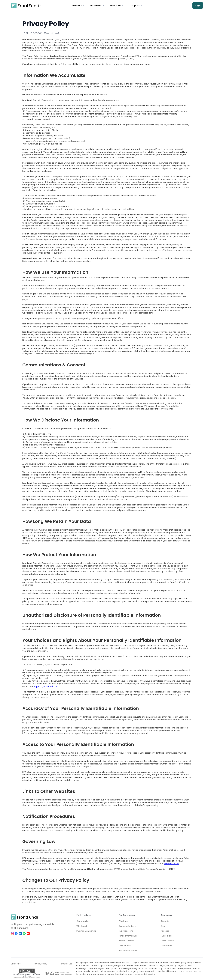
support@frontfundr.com (46, 686)
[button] (78, 5)
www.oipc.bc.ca (171, 864)
